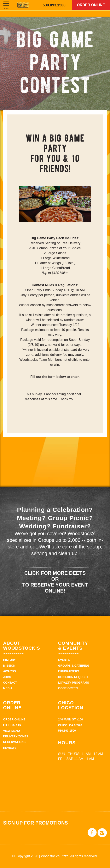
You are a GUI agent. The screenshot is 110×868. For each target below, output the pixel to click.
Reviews (10, 748)
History (9, 660)
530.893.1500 (54, 5)
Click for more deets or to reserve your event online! (55, 582)
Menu (6, 8)
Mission (9, 666)
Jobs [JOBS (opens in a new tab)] (7, 677)
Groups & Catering (74, 666)
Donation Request (73, 677)
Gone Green (68, 688)
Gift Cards (12, 725)
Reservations (14, 742)
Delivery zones (16, 736)
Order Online (90, 5)
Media (8, 688)
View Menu (11, 731)
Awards (9, 671)
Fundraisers (69, 671)
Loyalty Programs (74, 683)
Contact (10, 683)
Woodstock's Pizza (23, 5)
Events (64, 660)
